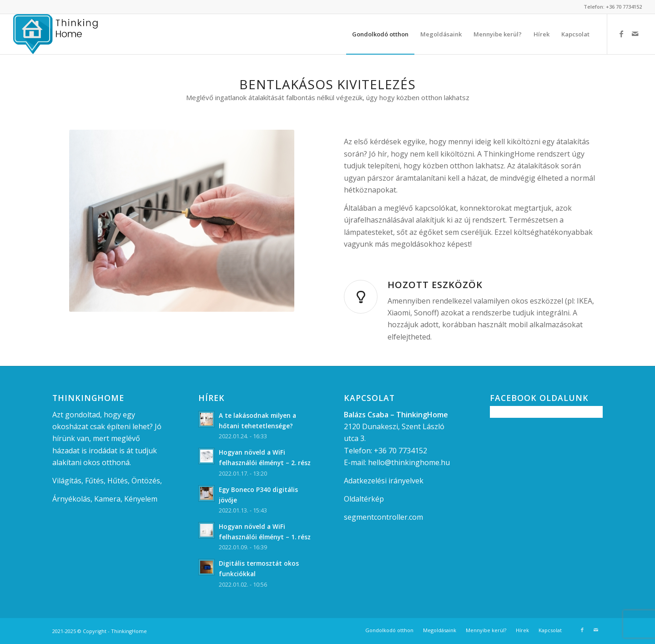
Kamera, (108, 499)
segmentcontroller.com (383, 517)
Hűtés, (118, 481)
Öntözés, (147, 481)
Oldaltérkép (364, 499)
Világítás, (68, 481)
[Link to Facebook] (621, 34)
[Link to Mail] (635, 34)
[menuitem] (380, 34)
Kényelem (141, 499)
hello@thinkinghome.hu (409, 462)
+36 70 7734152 (401, 451)
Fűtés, (95, 481)
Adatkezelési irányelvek (384, 481)
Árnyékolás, (72, 499)
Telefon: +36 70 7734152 (613, 7)
